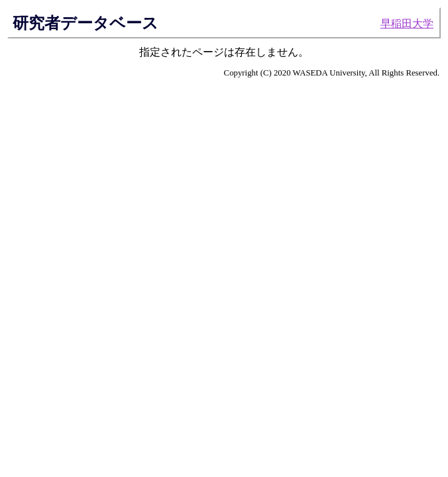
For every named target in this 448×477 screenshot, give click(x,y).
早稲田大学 (407, 24)
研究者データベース (85, 23)
